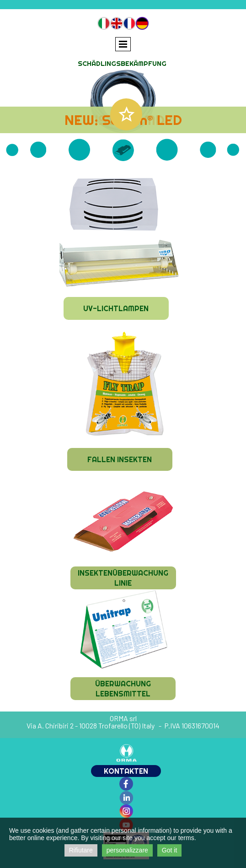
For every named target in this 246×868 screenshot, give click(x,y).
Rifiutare (81, 850)
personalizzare (127, 850)
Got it (169, 850)
